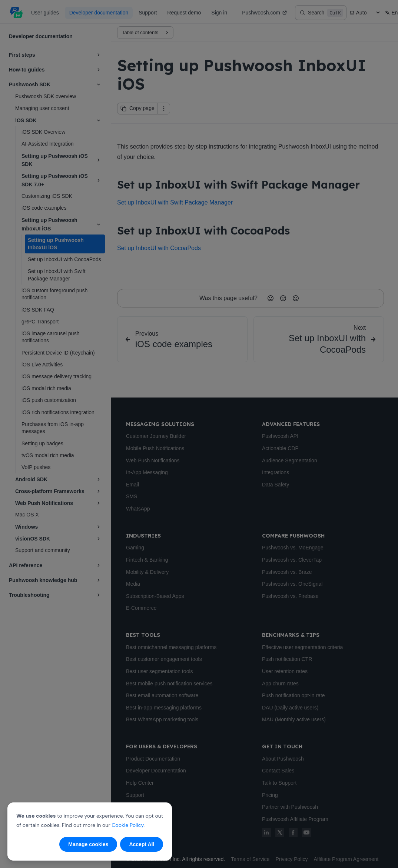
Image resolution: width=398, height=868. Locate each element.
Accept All (142, 844)
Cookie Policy (127, 825)
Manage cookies (88, 844)
